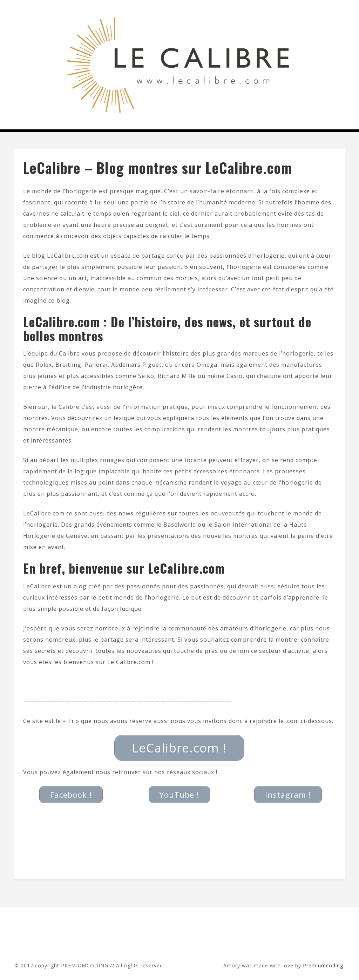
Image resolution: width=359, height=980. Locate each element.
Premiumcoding (323, 965)
